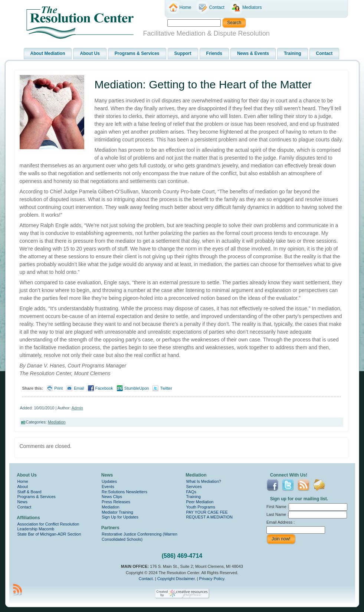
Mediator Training (117, 512)
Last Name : (307, 514)
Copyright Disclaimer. (177, 579)
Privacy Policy (212, 579)
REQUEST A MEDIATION (210, 517)
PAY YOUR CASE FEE (207, 512)
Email (79, 388)
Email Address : (281, 522)
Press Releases (116, 502)
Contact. (146, 579)
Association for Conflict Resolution (48, 524)
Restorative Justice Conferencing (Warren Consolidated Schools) (140, 537)
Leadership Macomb (36, 529)
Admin (77, 408)
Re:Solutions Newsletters (124, 492)
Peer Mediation (200, 502)
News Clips (112, 497)
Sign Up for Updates (120, 517)
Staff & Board (29, 492)
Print (58, 388)
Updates (109, 481)
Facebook (104, 388)
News (23, 502)
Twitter (166, 388)
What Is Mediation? (204, 481)
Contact (24, 507)
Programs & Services (37, 497)
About (23, 487)
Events (108, 487)
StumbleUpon (137, 388)
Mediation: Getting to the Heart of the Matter (203, 84)
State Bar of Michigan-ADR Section (49, 534)
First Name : (307, 507)
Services (194, 487)
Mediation (57, 422)
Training (194, 497)
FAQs (191, 492)
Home (23, 481)
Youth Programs (201, 507)
